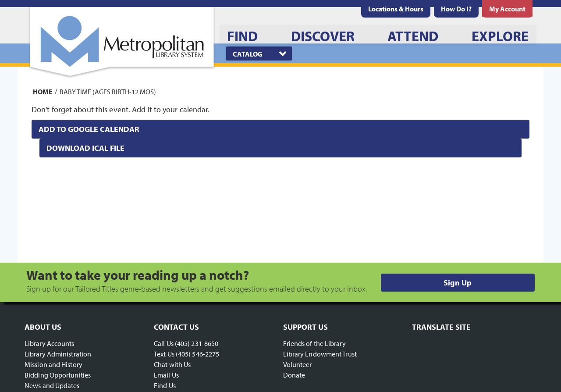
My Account (507, 9)
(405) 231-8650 (197, 343)
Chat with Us (172, 364)
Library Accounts (50, 343)
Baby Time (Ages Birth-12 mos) (108, 91)
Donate (294, 375)
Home (43, 91)
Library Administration (58, 354)
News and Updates (52, 385)
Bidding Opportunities (58, 375)
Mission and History (53, 364)
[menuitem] (396, 9)
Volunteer (298, 364)
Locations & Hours (396, 9)
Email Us (166, 375)
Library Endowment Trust (320, 354)
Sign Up (458, 283)
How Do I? (456, 9)
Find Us (165, 385)
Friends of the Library (314, 343)
